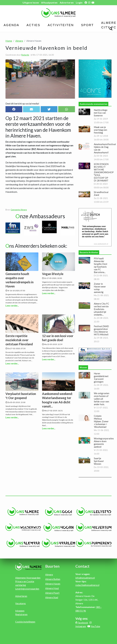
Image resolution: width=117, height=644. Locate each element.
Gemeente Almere (19, 210)
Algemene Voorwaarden (28, 578)
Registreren (21, 614)
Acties (33, 25)
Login (79, 3)
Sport (87, 25)
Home (9, 41)
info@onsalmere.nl (85, 578)
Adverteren (67, 3)
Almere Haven (53, 584)
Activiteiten (61, 25)
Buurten (52, 566)
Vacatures (20, 603)
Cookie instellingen (25, 622)
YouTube (95, 626)
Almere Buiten (53, 579)
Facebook (83, 623)
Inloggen (20, 611)
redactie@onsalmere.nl (87, 585)
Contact (82, 566)
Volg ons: (82, 618)
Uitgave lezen (31, 3)
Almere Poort (52, 593)
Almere (19, 41)
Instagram (81, 626)
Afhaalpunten (49, 3)
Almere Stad (52, 597)
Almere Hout (52, 588)
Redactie (25, 55)
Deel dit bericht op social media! (22, 103)
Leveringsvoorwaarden (27, 589)
